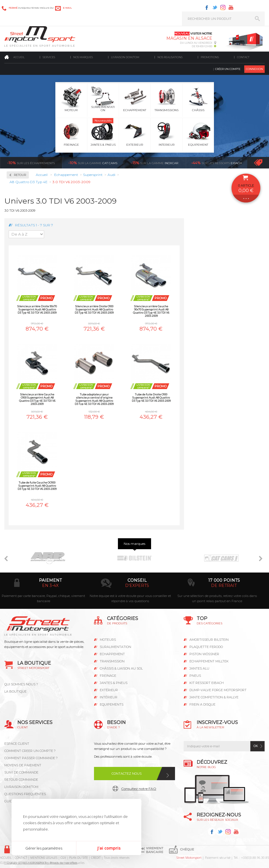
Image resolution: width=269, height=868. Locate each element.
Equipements (112, 704)
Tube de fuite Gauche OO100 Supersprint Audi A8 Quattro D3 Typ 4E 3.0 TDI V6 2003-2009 (37, 486)
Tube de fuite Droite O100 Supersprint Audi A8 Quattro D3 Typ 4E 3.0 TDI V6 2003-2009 (151, 398)
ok (256, 746)
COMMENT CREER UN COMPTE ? (30, 751)
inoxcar (155, 163)
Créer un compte (228, 69)
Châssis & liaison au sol (121, 668)
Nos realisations (170, 57)
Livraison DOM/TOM (125, 57)
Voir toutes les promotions (263, 163)
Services (49, 57)
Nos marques (83, 57)
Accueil (19, 57)
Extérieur (109, 690)
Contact (243, 57)
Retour (20, 175)
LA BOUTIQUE (15, 691)
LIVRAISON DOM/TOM (21, 787)
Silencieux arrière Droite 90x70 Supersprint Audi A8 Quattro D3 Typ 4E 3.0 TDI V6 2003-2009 (37, 309)
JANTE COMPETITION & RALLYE (214, 697)
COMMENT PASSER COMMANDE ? (31, 758)
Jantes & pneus (114, 683)
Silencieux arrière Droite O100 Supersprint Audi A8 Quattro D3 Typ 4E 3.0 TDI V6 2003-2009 (94, 309)
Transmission (112, 661)
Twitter (215, 7)
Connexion (254, 69)
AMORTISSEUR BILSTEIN (209, 640)
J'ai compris (109, 848)
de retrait (224, 585)
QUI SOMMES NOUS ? (21, 684)
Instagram (223, 7)
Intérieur (109, 697)
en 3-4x (50, 585)
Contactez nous (127, 774)
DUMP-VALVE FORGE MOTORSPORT (218, 690)
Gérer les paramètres (44, 848)
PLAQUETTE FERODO (206, 647)
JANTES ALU (199, 668)
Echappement (112, 654)
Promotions (210, 57)
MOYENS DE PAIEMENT (23, 765)
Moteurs (108, 640)
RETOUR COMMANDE (21, 780)
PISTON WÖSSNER (204, 654)
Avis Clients (241, 840)
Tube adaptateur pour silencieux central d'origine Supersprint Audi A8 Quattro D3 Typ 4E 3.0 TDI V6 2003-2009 (94, 399)
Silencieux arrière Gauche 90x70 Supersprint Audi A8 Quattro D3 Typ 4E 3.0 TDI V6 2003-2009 (151, 311)
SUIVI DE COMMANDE (21, 772)
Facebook (207, 7)
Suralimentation (115, 647)
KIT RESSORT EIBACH (207, 683)
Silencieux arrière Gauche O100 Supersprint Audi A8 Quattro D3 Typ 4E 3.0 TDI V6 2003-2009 (37, 399)
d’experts (137, 585)
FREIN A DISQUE (202, 704)
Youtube (231, 7)
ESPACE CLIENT (17, 744)
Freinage (108, 676)
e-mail (67, 8)
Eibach (217, 163)
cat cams (93, 163)
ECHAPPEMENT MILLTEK (209, 661)
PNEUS (195, 676)
